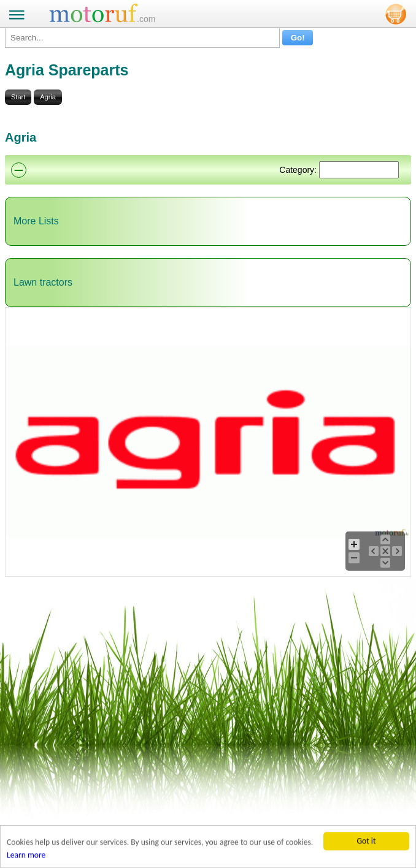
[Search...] (142, 38)
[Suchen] (359, 170)
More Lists (36, 221)
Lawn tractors (43, 282)
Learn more (26, 856)
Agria (48, 97)
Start (18, 97)
